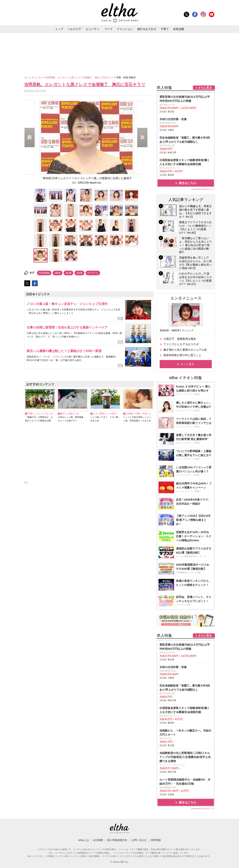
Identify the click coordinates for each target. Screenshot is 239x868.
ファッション (125, 29)
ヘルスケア (74, 29)
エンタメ (39, 77)
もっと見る (187, 364)
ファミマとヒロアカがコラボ (181, 344)
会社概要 (98, 840)
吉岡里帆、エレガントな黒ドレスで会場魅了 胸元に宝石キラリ (80, 77)
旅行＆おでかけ (147, 29)
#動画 (57, 273)
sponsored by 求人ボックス (203, 189)
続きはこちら (188, 183)
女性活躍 (179, 29)
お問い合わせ (139, 840)
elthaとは (83, 840)
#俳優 (79, 273)
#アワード (93, 273)
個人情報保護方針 (117, 840)
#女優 (69, 273)
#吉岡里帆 (44, 273)
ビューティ (93, 29)
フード (109, 29)
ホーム (28, 77)
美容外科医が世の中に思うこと (182, 355)
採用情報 (156, 840)
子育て (165, 29)
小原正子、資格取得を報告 (180, 339)
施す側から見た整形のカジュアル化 (185, 350)
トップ (59, 29)
